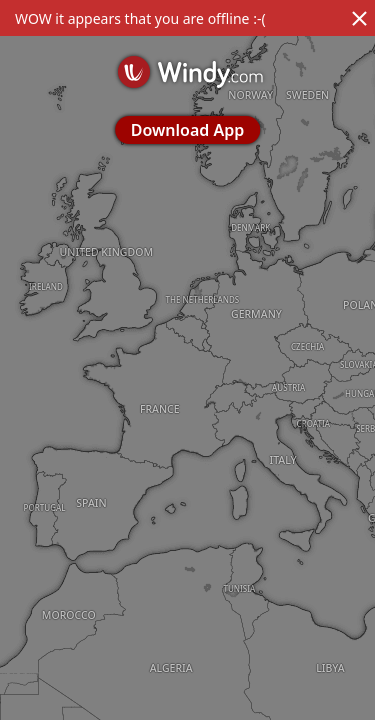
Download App (187, 130)
